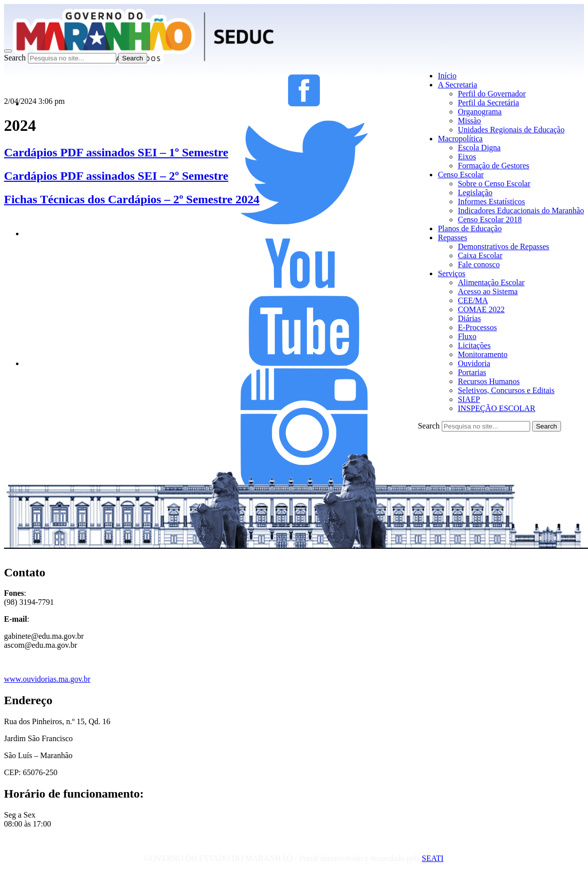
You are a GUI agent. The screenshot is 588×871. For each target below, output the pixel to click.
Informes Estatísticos (491, 202)
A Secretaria (457, 85)
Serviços (451, 273)
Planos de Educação (470, 228)
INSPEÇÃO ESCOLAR (496, 408)
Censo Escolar (461, 175)
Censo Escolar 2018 (490, 219)
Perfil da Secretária (488, 103)
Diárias (469, 318)
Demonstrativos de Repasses (503, 246)
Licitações (474, 345)
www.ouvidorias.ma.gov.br (47, 679)
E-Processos (477, 327)
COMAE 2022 (481, 309)
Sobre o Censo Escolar (494, 184)
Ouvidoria (474, 363)
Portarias (472, 372)
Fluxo (467, 336)
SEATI (433, 858)
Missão (469, 121)
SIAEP (469, 399)
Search (15, 58)
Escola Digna (479, 148)
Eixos (467, 157)
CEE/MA (473, 300)
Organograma (480, 112)
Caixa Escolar (480, 255)
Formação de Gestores (493, 166)
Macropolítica (460, 139)
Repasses (452, 237)
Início (447, 76)
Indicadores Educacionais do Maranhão (521, 211)
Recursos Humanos (489, 381)
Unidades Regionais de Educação (511, 130)
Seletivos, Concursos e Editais (506, 390)
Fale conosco (479, 264)
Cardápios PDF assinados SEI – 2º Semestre (116, 176)
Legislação (475, 193)
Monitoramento (483, 354)
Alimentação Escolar (491, 282)
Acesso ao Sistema (488, 291)
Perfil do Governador (492, 94)
